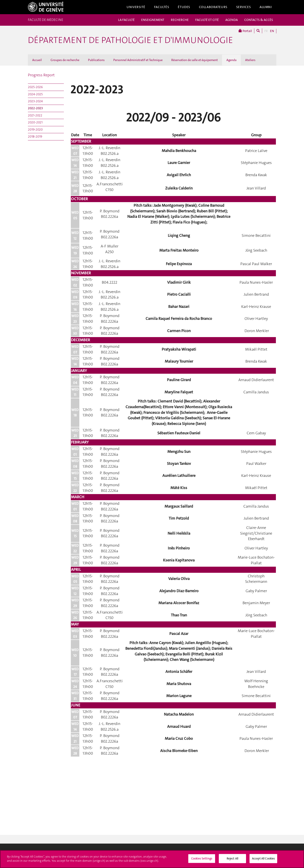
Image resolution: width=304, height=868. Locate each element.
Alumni (266, 7)
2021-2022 (35, 115)
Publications (96, 60)
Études (184, 7)
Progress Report (41, 75)
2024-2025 (35, 94)
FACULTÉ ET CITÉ (207, 20)
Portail (245, 31)
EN (272, 31)
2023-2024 (35, 101)
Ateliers (250, 60)
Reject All (232, 860)
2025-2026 (35, 87)
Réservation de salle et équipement (194, 60)
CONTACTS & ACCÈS (259, 20)
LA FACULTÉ (126, 20)
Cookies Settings (202, 860)
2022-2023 (35, 108)
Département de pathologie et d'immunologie (130, 40)
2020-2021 (35, 122)
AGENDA (232, 20)
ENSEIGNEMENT (153, 20)
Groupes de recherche (65, 60)
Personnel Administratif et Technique (138, 60)
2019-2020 (35, 130)
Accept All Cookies (263, 860)
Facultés (162, 7)
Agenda (231, 60)
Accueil (37, 60)
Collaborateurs (213, 7)
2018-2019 (35, 136)
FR (266, 31)
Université (136, 7)
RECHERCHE (180, 20)
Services (244, 7)
